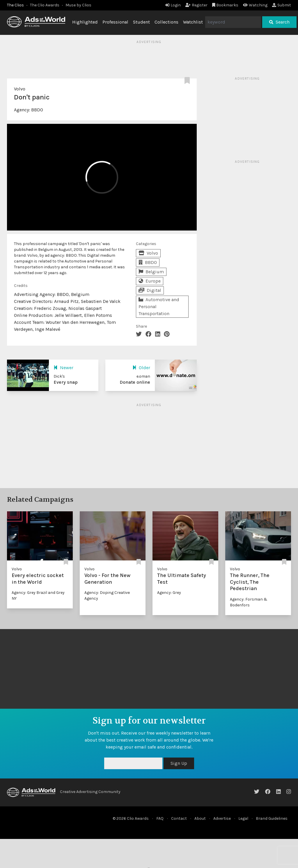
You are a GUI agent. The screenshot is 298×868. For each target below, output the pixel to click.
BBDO (37, 110)
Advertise (222, 818)
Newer (63, 368)
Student (141, 22)
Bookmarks (225, 5)
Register (196, 5)
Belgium (151, 272)
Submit (282, 5)
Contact (179, 818)
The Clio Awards (45, 5)
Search (279, 22)
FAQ (160, 818)
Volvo (20, 89)
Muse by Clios (78, 5)
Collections (166, 22)
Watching (255, 5)
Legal (243, 818)
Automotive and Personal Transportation (159, 307)
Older (141, 368)
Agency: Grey (169, 593)
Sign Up (179, 763)
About (200, 818)
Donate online (135, 382)
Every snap (66, 382)
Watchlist (193, 22)
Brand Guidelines (272, 818)
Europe (150, 281)
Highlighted (85, 22)
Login (173, 5)
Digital (150, 290)
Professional (115, 22)
